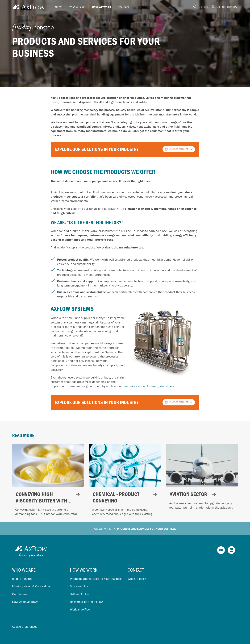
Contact (124, 7)
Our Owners (20, 594)
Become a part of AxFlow (86, 602)
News (59, 7)
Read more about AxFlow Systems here (148, 386)
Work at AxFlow (80, 609)
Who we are (77, 7)
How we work (102, 7)
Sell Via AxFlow (80, 594)
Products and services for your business (96, 579)
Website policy (137, 579)
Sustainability (79, 586)
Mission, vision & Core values (31, 586)
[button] (202, 7)
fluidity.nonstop (22, 579)
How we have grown (25, 602)
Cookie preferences (25, 627)
